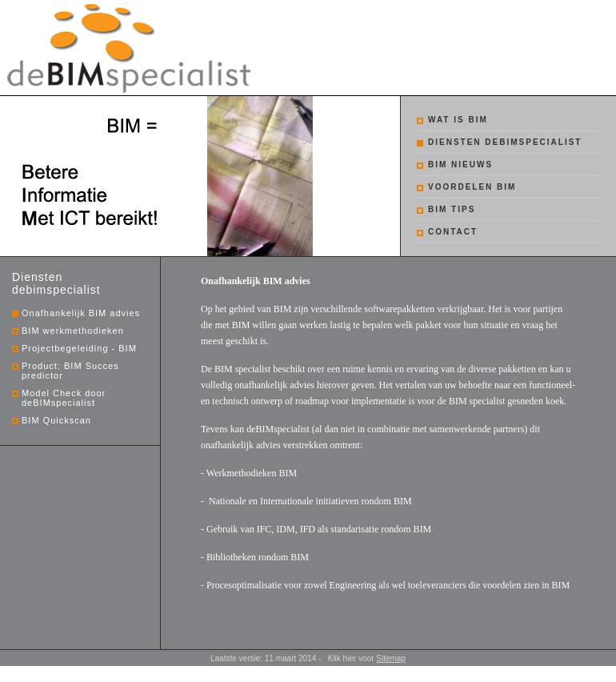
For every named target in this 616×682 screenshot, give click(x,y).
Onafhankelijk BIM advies (81, 313)
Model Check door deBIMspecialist (64, 398)
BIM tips (452, 209)
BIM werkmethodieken (73, 331)
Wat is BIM (458, 120)
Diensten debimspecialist (505, 142)
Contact (453, 232)
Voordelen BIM (472, 187)
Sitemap (391, 658)
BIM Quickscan (56, 420)
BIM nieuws (460, 164)
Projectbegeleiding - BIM (79, 348)
